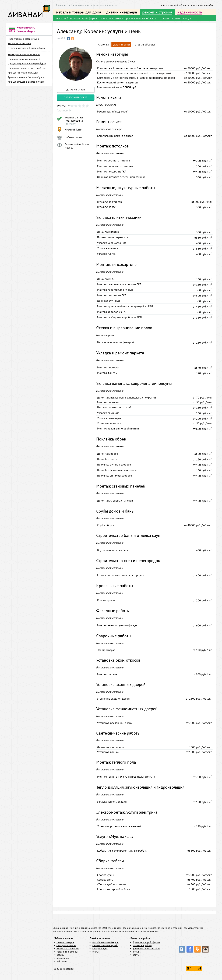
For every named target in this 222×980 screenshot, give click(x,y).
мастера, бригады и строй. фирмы (77, 18)
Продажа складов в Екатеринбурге (27, 68)
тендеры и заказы (112, 18)
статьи (176, 18)
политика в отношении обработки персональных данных (99, 931)
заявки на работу (143, 945)
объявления (63, 958)
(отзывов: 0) (64, 110)
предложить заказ (76, 97)
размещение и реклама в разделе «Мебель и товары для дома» (99, 928)
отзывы (164, 18)
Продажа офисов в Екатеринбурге (27, 64)
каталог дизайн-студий (105, 945)
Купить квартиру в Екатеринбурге (27, 48)
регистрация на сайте (202, 5)
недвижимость (190, 12)
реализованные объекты (141, 18)
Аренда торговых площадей (23, 73)
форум (187, 18)
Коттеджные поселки (19, 43)
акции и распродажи (68, 949)
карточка (103, 44)
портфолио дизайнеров (105, 942)
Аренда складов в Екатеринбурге (26, 82)
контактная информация (145, 931)
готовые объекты (144, 44)
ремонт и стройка (157, 12)
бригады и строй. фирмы (147, 942)
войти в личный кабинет (174, 5)
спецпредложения (66, 945)
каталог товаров (65, 942)
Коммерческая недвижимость (24, 54)
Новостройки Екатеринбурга (24, 39)
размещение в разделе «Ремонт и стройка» (159, 928)
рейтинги (62, 961)
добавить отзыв (76, 90)
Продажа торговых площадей (24, 59)
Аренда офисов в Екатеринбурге (26, 77)
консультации (100, 949)
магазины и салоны (67, 952)
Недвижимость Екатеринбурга (26, 29)
